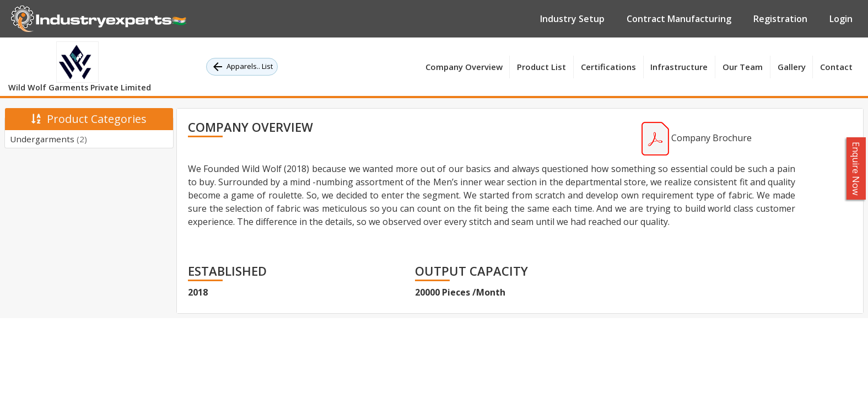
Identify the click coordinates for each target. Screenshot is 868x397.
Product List (541, 67)
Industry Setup (572, 19)
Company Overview (464, 67)
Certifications (608, 67)
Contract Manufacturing (679, 19)
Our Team (743, 67)
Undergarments (48, 139)
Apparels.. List (242, 67)
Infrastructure (679, 67)
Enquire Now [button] (856, 168)
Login (841, 19)
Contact (836, 67)
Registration (780, 19)
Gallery (792, 67)
